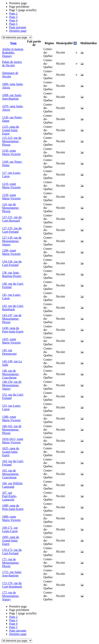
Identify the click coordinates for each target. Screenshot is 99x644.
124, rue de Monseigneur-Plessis (11, 208)
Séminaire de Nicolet (10, 75)
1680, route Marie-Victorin (11, 518)
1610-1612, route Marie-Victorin (13, 441)
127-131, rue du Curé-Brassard (12, 219)
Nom (13, 43)
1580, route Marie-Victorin (11, 418)
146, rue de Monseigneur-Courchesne (11, 374)
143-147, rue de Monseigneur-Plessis (12, 319)
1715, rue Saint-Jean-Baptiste (12, 574)
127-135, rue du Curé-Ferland (12, 230)
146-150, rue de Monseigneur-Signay (12, 385)
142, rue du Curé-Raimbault (13, 308)
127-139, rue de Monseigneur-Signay (12, 241)
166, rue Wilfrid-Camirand (12, 485)
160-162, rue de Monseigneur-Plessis (12, 430)
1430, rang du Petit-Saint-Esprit (13, 330)
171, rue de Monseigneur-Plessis (11, 563)
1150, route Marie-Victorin (11, 152)
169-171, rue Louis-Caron (10, 529)
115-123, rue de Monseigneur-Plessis (12, 141)
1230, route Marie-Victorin (11, 197)
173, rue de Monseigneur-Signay (11, 596)
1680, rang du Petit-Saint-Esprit (13, 507)
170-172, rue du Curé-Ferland (12, 552)
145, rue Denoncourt (9, 352)
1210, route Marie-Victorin (11, 186)
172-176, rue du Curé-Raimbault (12, 585)
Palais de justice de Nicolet (12, 64)
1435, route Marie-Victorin (11, 341)
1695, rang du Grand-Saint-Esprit (11, 540)
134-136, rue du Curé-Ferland (12, 263)
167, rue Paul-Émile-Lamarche (9, 496)
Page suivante (18, 27)
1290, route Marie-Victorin (11, 252)
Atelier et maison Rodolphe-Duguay (13, 52)
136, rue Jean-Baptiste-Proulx (12, 274)
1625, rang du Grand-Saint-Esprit (11, 452)
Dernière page (18, 31)
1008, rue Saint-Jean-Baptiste (12, 97)
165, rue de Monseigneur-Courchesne (11, 474)
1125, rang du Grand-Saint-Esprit (11, 130)
